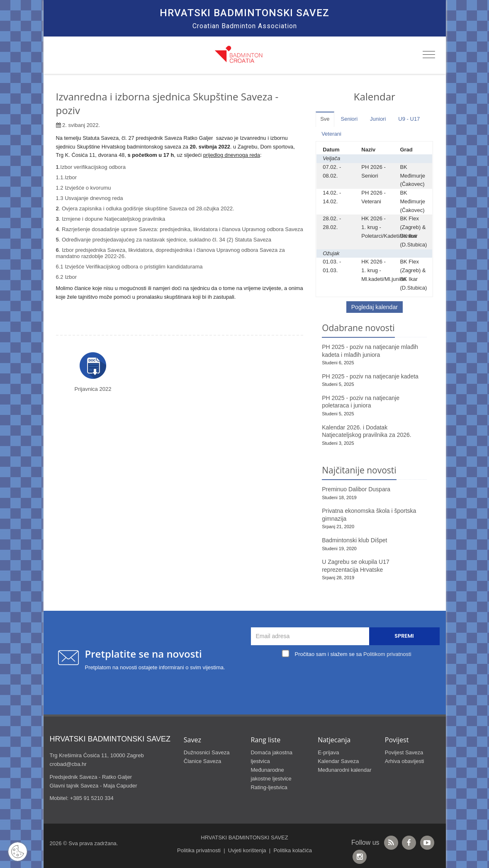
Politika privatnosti (199, 850)
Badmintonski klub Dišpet (354, 540)
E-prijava (328, 752)
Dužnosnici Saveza (207, 752)
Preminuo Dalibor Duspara (356, 489)
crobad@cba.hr (68, 764)
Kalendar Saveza (338, 761)
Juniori (378, 119)
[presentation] (347, 679)
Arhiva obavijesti (405, 761)
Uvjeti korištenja (247, 850)
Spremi (404, 636)
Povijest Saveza (404, 752)
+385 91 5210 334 (92, 798)
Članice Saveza (202, 761)
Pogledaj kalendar (375, 307)
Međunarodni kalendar (344, 770)
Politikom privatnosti (387, 654)
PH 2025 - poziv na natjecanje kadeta (370, 376)
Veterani (331, 134)
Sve (325, 119)
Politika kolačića (293, 850)
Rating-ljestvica (269, 787)
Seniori (349, 119)
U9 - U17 (409, 119)
